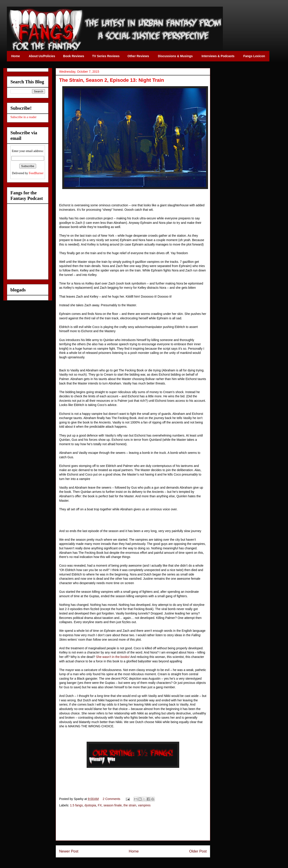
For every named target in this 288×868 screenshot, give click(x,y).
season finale (113, 805)
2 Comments (112, 799)
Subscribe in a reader (23, 117)
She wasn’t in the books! (113, 657)
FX (100, 805)
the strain (130, 805)
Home (134, 851)
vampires (144, 805)
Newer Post (69, 851)
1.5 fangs (76, 805)
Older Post (198, 851)
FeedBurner (36, 173)
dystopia (90, 805)
